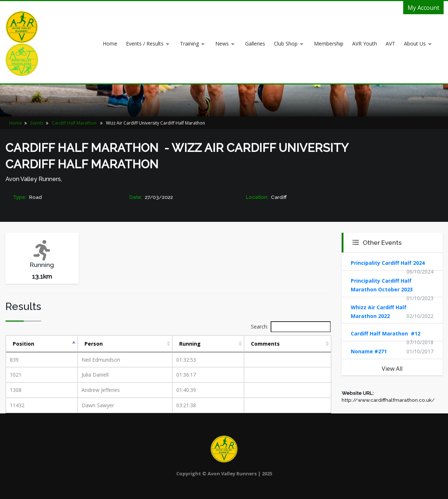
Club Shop (286, 44)
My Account (423, 8)
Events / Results (145, 44)
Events (37, 123)
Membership (329, 44)
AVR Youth (365, 44)
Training (189, 44)
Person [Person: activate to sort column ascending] (94, 344)
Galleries (255, 44)
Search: (291, 327)
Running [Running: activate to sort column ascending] (190, 344)
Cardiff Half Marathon (75, 123)
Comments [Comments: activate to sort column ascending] (265, 344)
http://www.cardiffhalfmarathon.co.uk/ (388, 400)
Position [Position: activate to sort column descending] (23, 344)
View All (392, 369)
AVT (390, 44)
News (222, 44)
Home (110, 44)
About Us (415, 44)
